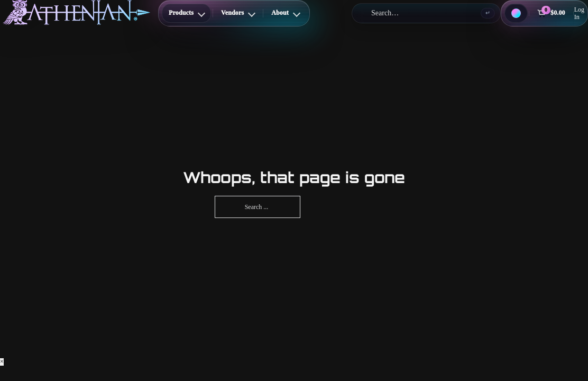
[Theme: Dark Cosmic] (516, 13)
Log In (579, 13)
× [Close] (2, 362)
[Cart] (551, 13)
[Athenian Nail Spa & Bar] (76, 12)
